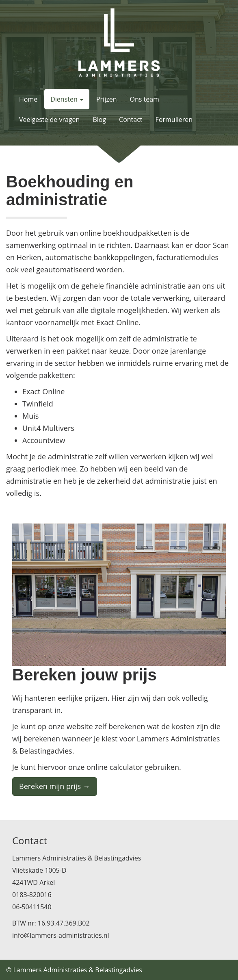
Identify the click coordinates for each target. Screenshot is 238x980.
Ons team (145, 99)
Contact (131, 120)
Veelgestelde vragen (49, 120)
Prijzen (107, 99)
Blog (99, 120)
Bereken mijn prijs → (55, 786)
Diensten (67, 99)
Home (28, 99)
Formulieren (174, 120)
